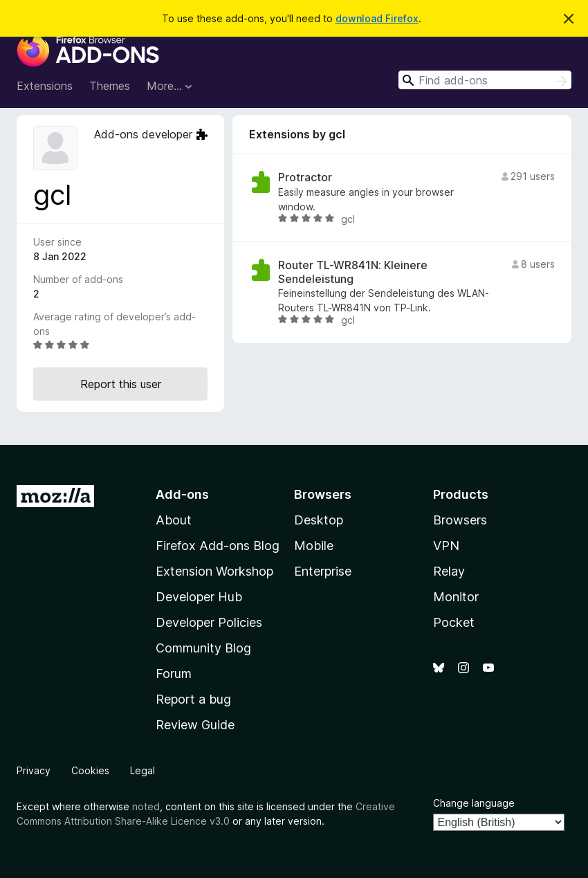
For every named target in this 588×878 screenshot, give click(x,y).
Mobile (314, 546)
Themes (110, 86)
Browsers (460, 520)
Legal (143, 770)
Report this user (121, 384)
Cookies (90, 770)
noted (146, 806)
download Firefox (377, 18)
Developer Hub (199, 597)
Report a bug (193, 699)
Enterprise (323, 571)
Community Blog (203, 648)
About (174, 520)
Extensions (45, 86)
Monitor (456, 597)
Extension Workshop (214, 571)
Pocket (454, 622)
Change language (474, 803)
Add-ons (182, 494)
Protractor (305, 177)
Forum (174, 674)
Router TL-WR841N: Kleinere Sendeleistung (353, 272)
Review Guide (195, 725)
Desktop (319, 520)
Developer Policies (209, 622)
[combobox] (485, 80)
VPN (446, 546)
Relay (449, 571)
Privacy (34, 770)
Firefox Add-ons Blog (218, 546)
